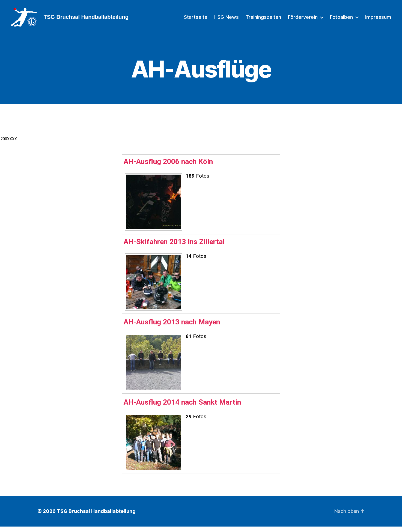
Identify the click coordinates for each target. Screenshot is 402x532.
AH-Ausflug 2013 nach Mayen (172, 327)
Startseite (196, 20)
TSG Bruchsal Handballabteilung (96, 517)
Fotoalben (341, 20)
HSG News (227, 20)
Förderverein (303, 20)
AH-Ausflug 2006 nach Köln (168, 167)
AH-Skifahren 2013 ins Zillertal (174, 247)
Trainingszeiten (263, 20)
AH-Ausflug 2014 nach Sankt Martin (182, 407)
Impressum (378, 20)
